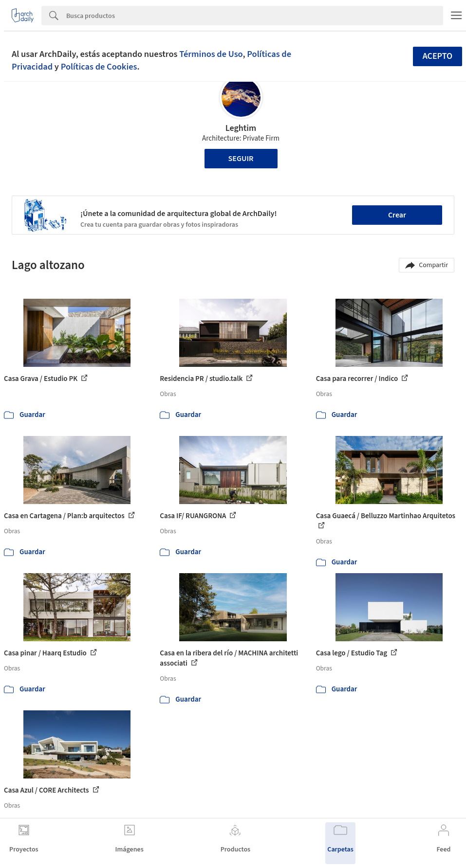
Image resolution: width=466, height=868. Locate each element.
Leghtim (241, 128)
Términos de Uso (211, 54)
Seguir (241, 159)
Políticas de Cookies (99, 67)
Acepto (438, 56)
